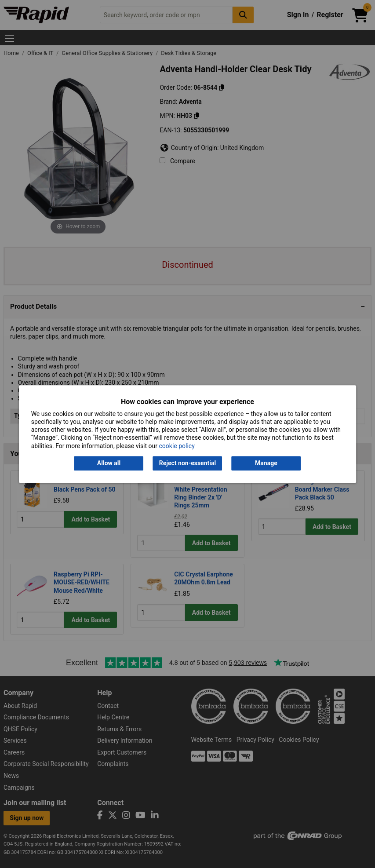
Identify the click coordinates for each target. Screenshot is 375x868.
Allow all (109, 463)
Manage (266, 463)
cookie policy (177, 446)
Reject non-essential (187, 463)
